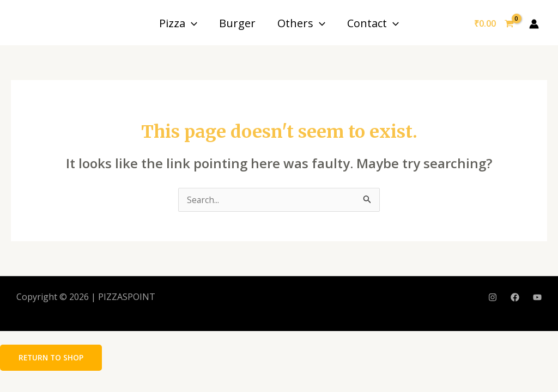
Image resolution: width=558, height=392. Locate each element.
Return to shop (52, 357)
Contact (373, 23)
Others (301, 23)
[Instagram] (493, 298)
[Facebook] (515, 298)
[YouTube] (537, 298)
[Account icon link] (534, 24)
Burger (237, 23)
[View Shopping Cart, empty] (494, 24)
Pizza (178, 23)
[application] (191, 23)
